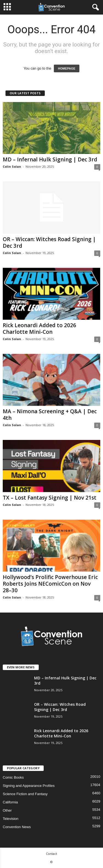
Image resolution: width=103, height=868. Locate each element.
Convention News (17, 827)
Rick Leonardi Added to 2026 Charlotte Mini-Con (39, 329)
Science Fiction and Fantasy (25, 794)
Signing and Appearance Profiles (29, 786)
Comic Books (13, 777)
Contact (51, 854)
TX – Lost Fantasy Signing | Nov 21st (50, 498)
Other (7, 810)
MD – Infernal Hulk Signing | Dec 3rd (50, 159)
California (10, 802)
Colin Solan (12, 166)
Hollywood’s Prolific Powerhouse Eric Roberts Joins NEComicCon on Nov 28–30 (50, 584)
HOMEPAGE (67, 68)
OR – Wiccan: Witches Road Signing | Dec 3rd (49, 243)
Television (11, 819)
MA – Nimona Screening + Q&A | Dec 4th (50, 415)
